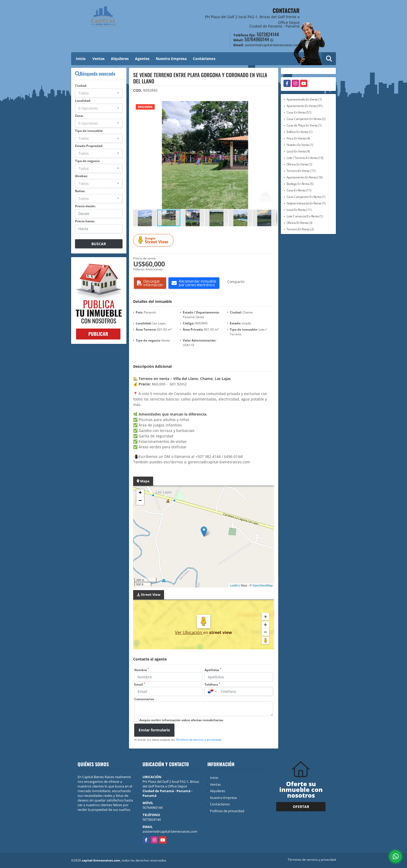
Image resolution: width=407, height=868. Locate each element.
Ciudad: (81, 86)
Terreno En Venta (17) (301, 171)
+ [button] (140, 493)
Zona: (79, 116)
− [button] (140, 501)
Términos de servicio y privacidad (198, 740)
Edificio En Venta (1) (300, 132)
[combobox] (99, 93)
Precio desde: (85, 206)
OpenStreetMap (263, 585)
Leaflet (234, 585)
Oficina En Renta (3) (299, 223)
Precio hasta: (85, 221)
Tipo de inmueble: (89, 131)
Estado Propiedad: (89, 146)
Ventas (99, 59)
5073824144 (268, 34)
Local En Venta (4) (298, 151)
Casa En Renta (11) (299, 190)
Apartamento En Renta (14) (305, 177)
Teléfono (212, 685)
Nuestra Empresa (171, 59)
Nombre (142, 670)
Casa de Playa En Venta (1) (304, 125)
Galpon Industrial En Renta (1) (306, 203)
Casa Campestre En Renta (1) (306, 197)
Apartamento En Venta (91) (305, 106)
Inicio (81, 59)
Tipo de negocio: (87, 161)
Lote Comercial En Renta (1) (305, 216)
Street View (154, 240)
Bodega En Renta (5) (300, 184)
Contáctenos (204, 59)
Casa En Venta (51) (299, 112)
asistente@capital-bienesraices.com (170, 831)
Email (140, 685)
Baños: (80, 191)
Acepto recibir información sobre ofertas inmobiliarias (181, 720)
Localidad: (83, 101)
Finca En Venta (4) (298, 138)
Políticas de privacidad (227, 811)
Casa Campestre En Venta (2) (306, 119)
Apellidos (213, 670)
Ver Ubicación (189, 632)
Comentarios (144, 699)
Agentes (142, 59)
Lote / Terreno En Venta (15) (305, 158)
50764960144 (257, 39)
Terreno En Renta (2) (300, 229)
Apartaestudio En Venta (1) (304, 99)
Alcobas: (81, 176)
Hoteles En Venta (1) (300, 145)
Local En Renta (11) (299, 210)
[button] (273, 106)
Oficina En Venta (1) (299, 164)
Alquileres (120, 59)
